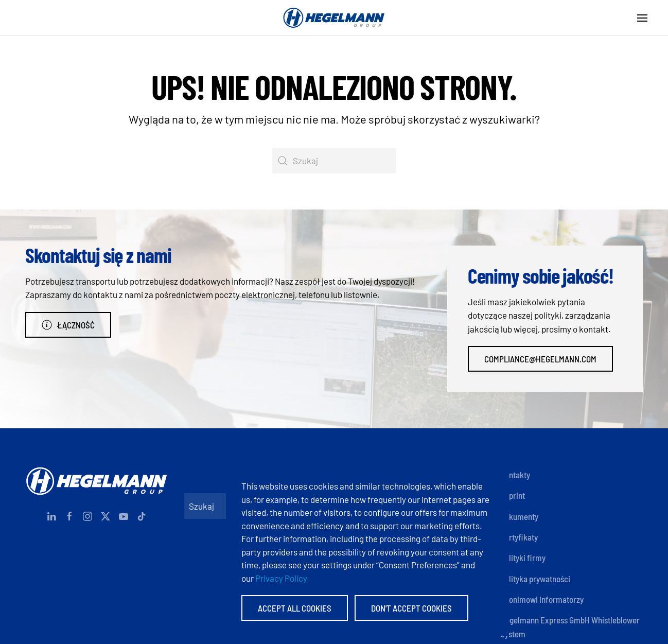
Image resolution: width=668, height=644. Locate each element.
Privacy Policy (281, 578)
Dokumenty (519, 516)
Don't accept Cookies (411, 608)
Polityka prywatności (535, 579)
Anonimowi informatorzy (542, 599)
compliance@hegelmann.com (540, 359)
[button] (642, 18)
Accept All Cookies (295, 608)
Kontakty (515, 475)
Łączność (68, 325)
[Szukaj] (334, 161)
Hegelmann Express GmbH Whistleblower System (570, 626)
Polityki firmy (523, 558)
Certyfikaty (519, 537)
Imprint (513, 495)
